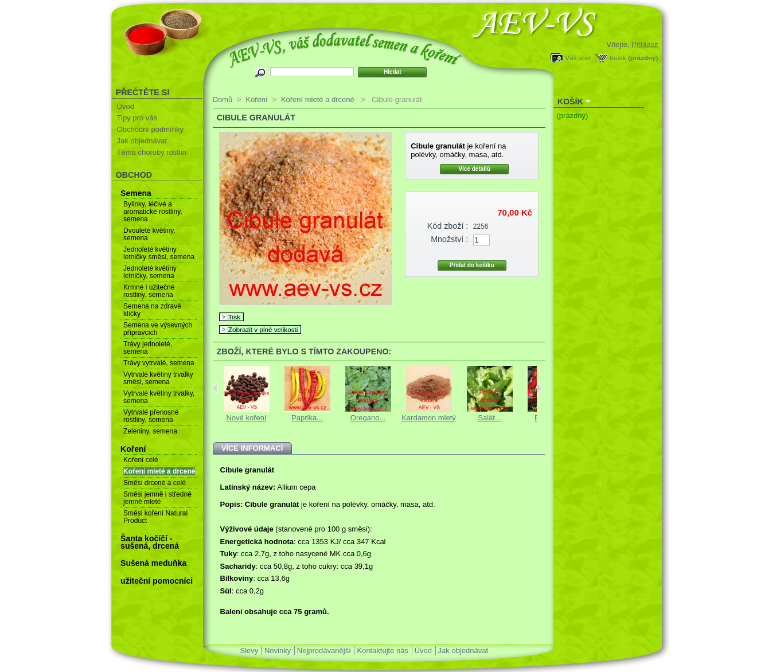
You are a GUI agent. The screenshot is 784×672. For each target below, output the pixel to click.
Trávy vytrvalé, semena (159, 363)
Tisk (234, 317)
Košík (617, 58)
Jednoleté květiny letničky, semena (150, 272)
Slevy (249, 650)
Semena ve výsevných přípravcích (158, 329)
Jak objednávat (142, 141)
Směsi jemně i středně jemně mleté (157, 498)
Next (539, 388)
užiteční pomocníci (157, 581)
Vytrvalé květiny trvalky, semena (159, 397)
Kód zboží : (448, 226)
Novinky (278, 650)
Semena (136, 193)
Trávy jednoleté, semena (148, 348)
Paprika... (307, 418)
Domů (223, 99)
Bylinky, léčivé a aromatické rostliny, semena (153, 212)
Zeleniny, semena (150, 431)
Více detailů (474, 169)
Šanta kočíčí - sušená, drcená (150, 542)
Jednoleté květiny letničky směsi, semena (159, 253)
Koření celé (141, 460)
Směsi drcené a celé (155, 483)
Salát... (489, 418)
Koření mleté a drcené (159, 471)
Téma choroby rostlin (152, 152)
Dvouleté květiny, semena (149, 234)
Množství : (449, 239)
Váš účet (578, 58)
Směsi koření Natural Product (155, 517)
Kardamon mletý (429, 418)
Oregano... (368, 418)
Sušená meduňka (153, 563)
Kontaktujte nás (383, 650)
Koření (133, 449)
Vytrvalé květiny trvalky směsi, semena (158, 378)
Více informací (252, 448)
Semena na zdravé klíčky (152, 310)
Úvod (126, 106)
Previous (215, 388)
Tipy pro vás (137, 118)
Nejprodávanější (324, 650)
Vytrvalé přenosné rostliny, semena (151, 416)
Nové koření (246, 418)
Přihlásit (645, 44)
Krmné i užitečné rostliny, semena (149, 291)
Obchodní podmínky (150, 129)
